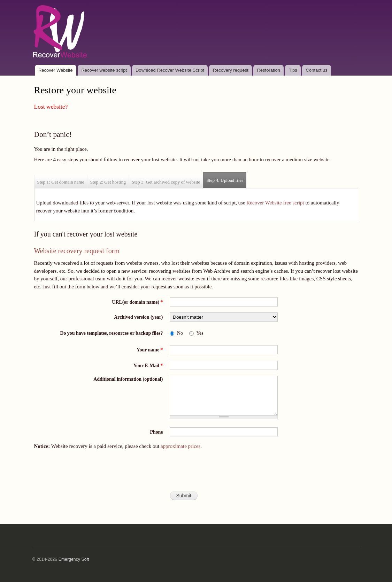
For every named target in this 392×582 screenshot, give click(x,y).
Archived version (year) (138, 317)
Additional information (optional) (128, 379)
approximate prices (180, 446)
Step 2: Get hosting (108, 182)
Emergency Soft (74, 559)
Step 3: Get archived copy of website (166, 182)
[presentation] (196, 473)
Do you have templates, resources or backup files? (111, 333)
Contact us (317, 70)
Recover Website (56, 70)
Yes (200, 333)
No (180, 333)
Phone (156, 432)
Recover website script (104, 70)
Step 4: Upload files (226, 178)
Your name (150, 350)
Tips (293, 70)
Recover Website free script (275, 203)
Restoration (268, 70)
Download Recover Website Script (170, 70)
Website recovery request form (77, 251)
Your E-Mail (148, 366)
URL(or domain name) (137, 302)
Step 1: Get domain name (61, 182)
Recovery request (231, 70)
